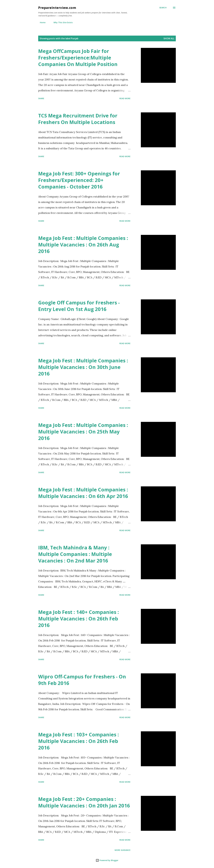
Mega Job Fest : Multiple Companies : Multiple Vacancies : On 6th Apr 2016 (83, 493)
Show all (169, 38)
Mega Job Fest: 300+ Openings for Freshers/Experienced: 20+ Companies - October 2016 (79, 180)
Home (41, 22)
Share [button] (41, 98)
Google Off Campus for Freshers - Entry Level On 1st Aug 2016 (79, 306)
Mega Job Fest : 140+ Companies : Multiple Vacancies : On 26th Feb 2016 (79, 619)
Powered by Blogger (107, 860)
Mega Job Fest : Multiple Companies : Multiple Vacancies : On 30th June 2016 (83, 367)
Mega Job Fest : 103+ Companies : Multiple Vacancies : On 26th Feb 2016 (79, 741)
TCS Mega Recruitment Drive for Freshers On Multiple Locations (78, 119)
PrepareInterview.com (57, 8)
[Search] (163, 8)
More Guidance (123, 850)
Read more (125, 98)
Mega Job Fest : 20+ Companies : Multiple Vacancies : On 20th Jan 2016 (84, 802)
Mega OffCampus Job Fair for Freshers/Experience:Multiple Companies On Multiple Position (78, 58)
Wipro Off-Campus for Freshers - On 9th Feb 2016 (82, 680)
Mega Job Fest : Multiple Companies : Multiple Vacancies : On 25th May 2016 (83, 432)
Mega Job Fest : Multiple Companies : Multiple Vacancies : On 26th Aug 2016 (83, 245)
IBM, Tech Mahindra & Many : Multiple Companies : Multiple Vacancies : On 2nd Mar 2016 (75, 554)
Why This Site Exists (61, 22)
